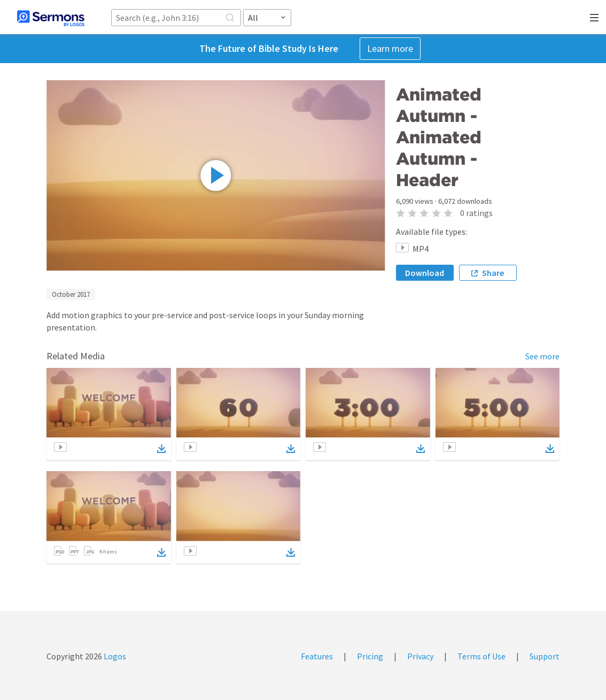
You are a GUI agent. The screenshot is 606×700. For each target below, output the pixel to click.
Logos (114, 656)
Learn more (390, 48)
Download (425, 273)
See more (542, 356)
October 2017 (71, 294)
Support (545, 656)
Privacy (420, 656)
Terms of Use (481, 656)
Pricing (370, 656)
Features (317, 656)
